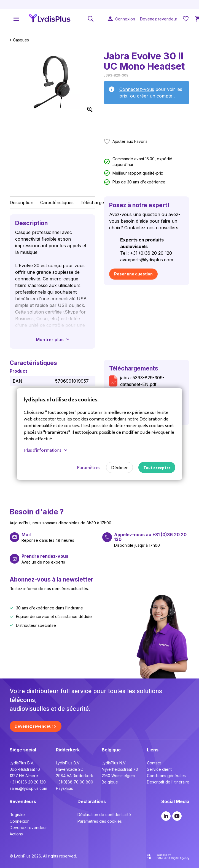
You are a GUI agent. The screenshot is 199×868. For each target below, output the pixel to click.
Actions (16, 834)
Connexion (20, 821)
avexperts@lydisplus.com (147, 260)
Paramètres (89, 467)
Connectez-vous (137, 89)
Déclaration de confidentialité (104, 815)
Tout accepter (157, 468)
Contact (154, 763)
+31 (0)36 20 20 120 (28, 782)
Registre (17, 815)
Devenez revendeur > (36, 726)
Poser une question (133, 274)
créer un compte (155, 96)
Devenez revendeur (28, 828)
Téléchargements (99, 202)
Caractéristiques (57, 202)
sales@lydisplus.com (28, 788)
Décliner (119, 467)
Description (21, 202)
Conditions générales (166, 776)
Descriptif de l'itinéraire (168, 782)
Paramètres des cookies (100, 821)
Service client (159, 769)
